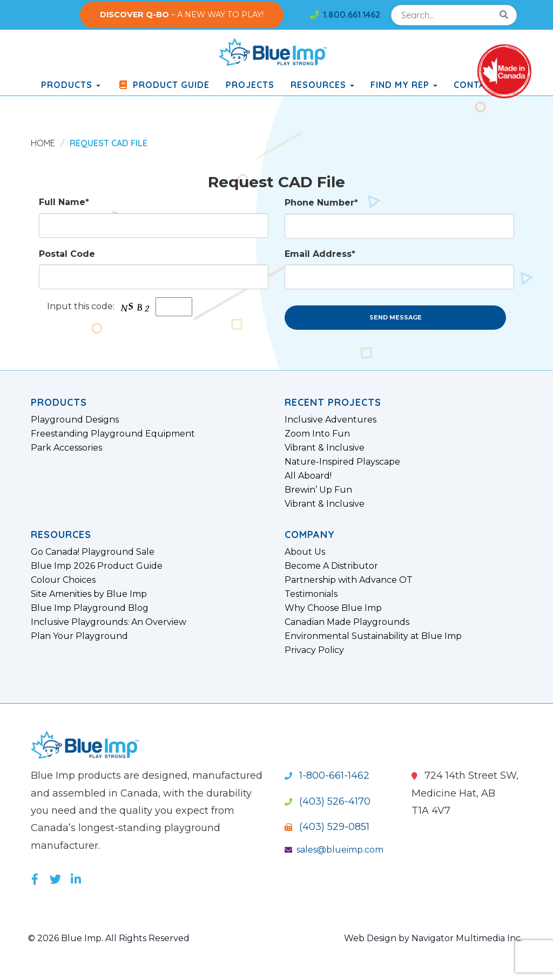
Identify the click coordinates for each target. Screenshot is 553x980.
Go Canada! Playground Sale (93, 552)
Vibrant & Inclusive (325, 448)
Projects (250, 85)
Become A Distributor (331, 566)
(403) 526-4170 (328, 801)
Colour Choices (63, 580)
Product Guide (163, 85)
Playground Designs (75, 420)
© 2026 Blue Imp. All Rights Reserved (109, 938)
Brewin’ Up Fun (318, 490)
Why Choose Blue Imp (333, 608)
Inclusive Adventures (331, 420)
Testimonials (311, 594)
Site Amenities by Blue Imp (89, 594)
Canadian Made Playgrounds (347, 622)
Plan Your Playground (79, 636)
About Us (305, 552)
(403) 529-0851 (327, 827)
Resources (322, 85)
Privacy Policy (314, 650)
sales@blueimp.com (334, 850)
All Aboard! (308, 476)
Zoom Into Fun (317, 434)
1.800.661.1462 (345, 15)
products (71, 85)
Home (43, 143)
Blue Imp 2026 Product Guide (97, 566)
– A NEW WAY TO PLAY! (182, 15)
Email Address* (320, 254)
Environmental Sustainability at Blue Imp (373, 636)
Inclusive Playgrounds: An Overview (109, 622)
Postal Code (67, 254)
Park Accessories (66, 448)
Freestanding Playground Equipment (113, 434)
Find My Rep (404, 85)
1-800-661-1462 (327, 775)
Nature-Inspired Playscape (342, 462)
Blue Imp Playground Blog (90, 608)
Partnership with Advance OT (349, 580)
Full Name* (64, 202)
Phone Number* (321, 203)
